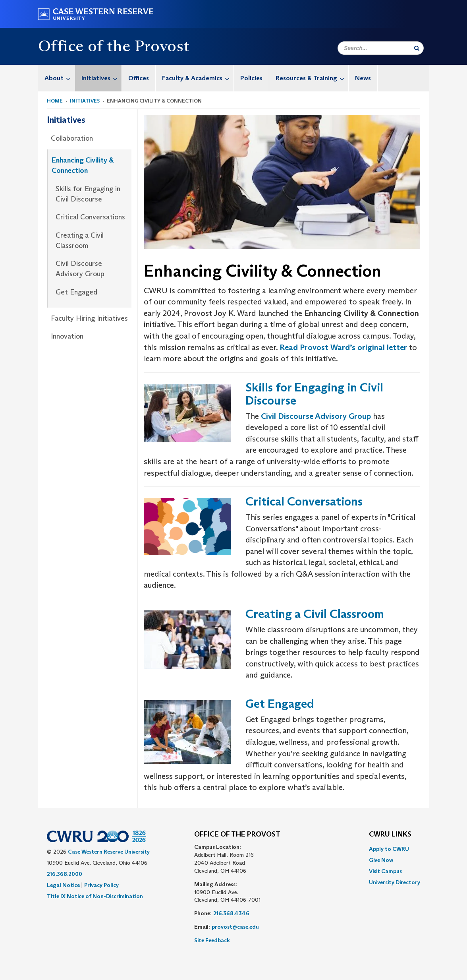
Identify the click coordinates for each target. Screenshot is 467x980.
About (60, 78)
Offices (139, 78)
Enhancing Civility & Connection (83, 165)
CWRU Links (390, 835)
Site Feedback (212, 940)
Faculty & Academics (198, 78)
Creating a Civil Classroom (80, 240)
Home (55, 101)
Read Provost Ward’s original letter (343, 347)
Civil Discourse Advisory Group (80, 269)
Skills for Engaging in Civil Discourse (88, 194)
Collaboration (72, 138)
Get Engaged (76, 292)
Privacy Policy (101, 885)
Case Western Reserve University (109, 852)
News (363, 78)
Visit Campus (385, 871)
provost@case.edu (235, 927)
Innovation (67, 336)
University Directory (395, 882)
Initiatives (101, 78)
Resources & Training (312, 78)
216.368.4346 (231, 913)
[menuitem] (57, 78)
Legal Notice (63, 885)
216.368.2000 (65, 874)
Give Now (381, 860)
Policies (251, 78)
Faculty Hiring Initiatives (89, 318)
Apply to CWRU (389, 849)
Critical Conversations (90, 217)
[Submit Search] (417, 48)
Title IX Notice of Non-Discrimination (95, 896)
